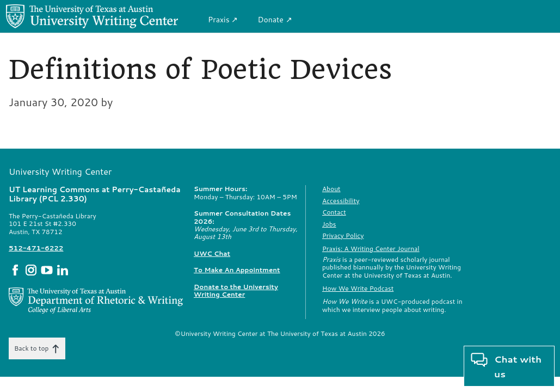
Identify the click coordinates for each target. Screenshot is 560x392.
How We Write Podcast (358, 288)
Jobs (329, 224)
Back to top (37, 348)
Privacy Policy (343, 235)
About (331, 189)
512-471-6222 (36, 248)
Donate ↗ (275, 20)
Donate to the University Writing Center (236, 290)
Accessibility (341, 201)
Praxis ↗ (223, 20)
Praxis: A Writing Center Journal (371, 249)
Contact (334, 212)
